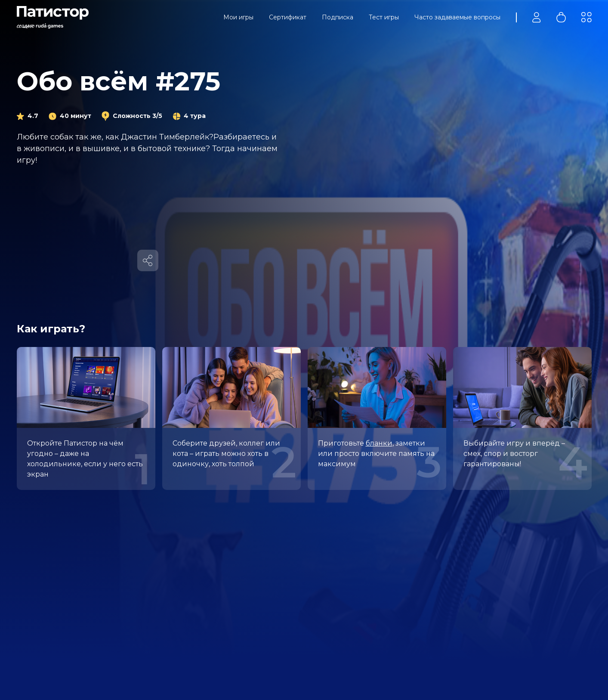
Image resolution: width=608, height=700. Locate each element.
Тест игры (384, 17)
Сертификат (288, 17)
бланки (379, 443)
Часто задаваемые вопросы (457, 17)
